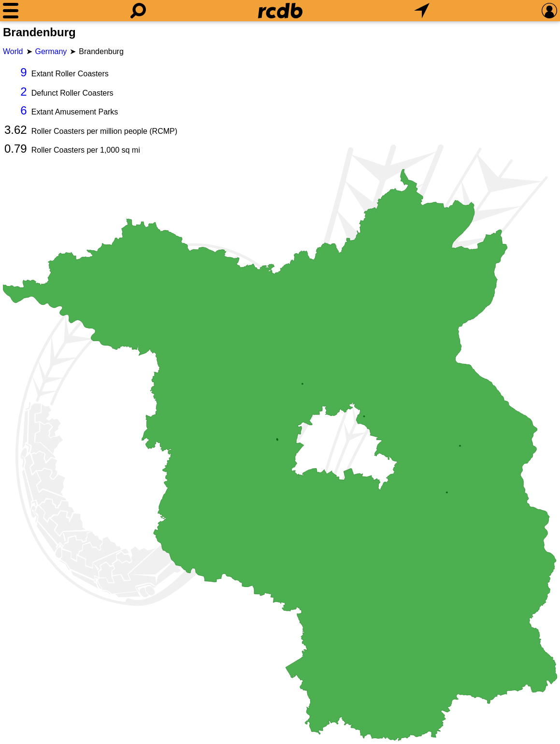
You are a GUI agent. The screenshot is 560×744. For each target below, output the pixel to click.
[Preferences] (549, 11)
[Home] (280, 11)
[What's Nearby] (422, 11)
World (13, 51)
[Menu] (11, 11)
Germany (51, 51)
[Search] (138, 11)
